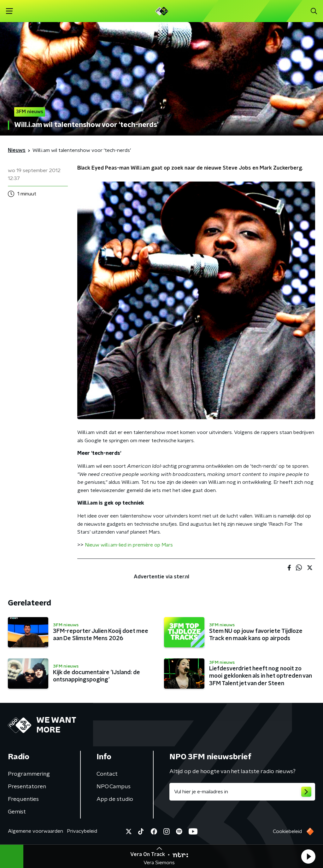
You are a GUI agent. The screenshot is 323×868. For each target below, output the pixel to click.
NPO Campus (114, 787)
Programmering (29, 774)
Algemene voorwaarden (35, 831)
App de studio (115, 799)
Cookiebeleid (287, 831)
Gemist (17, 812)
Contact (107, 774)
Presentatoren (27, 787)
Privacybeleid (82, 831)
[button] (308, 856)
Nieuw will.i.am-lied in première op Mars (129, 545)
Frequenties (23, 799)
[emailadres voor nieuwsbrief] (242, 792)
